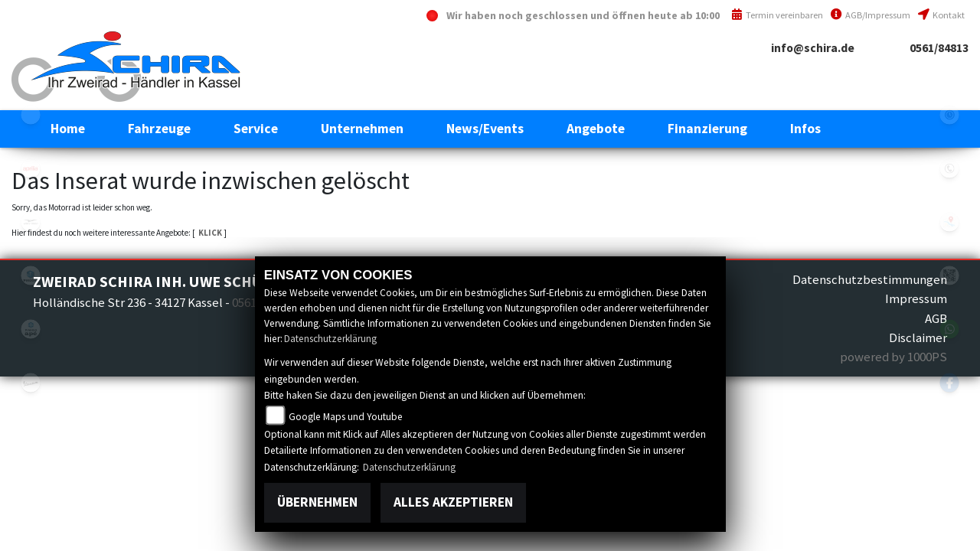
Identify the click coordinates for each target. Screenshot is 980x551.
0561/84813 (939, 48)
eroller (31, 115)
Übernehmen (317, 502)
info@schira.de (813, 48)
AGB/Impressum (871, 15)
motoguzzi (31, 222)
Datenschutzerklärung (330, 339)
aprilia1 (31, 168)
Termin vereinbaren (777, 15)
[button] (159, 129)
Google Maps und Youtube (346, 417)
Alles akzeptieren (453, 502)
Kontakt (941, 15)
